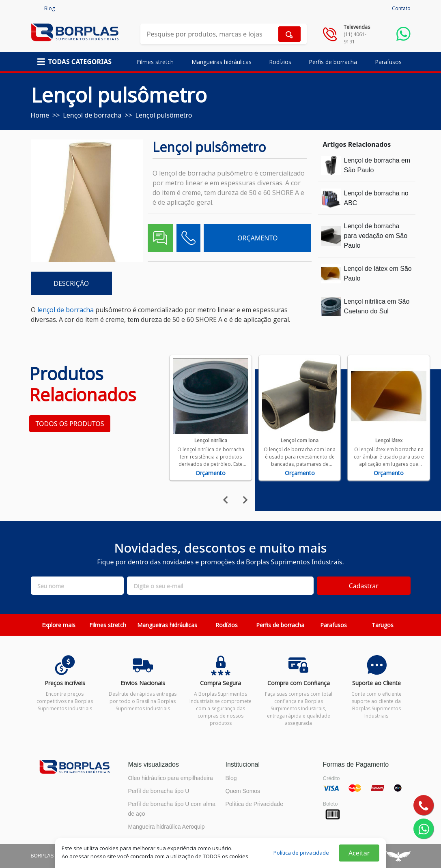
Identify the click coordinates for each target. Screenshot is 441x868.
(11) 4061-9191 (355, 38)
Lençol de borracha (92, 115)
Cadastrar (364, 586)
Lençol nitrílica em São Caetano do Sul (377, 306)
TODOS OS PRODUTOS (70, 424)
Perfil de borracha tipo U (159, 791)
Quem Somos (243, 791)
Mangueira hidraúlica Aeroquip (167, 827)
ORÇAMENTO (257, 238)
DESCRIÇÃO (71, 283)
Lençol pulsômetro (164, 115)
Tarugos (383, 625)
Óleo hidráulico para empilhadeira (171, 778)
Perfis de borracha (333, 62)
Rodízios (280, 62)
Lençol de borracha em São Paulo (377, 165)
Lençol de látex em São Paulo (378, 273)
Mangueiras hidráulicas (222, 62)
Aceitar (359, 853)
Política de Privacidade (254, 804)
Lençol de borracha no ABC (376, 198)
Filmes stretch (155, 62)
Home (40, 115)
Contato (401, 8)
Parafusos (388, 62)
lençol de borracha (66, 310)
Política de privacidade (301, 853)
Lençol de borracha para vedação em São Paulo (376, 236)
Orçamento (211, 473)
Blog (49, 8)
